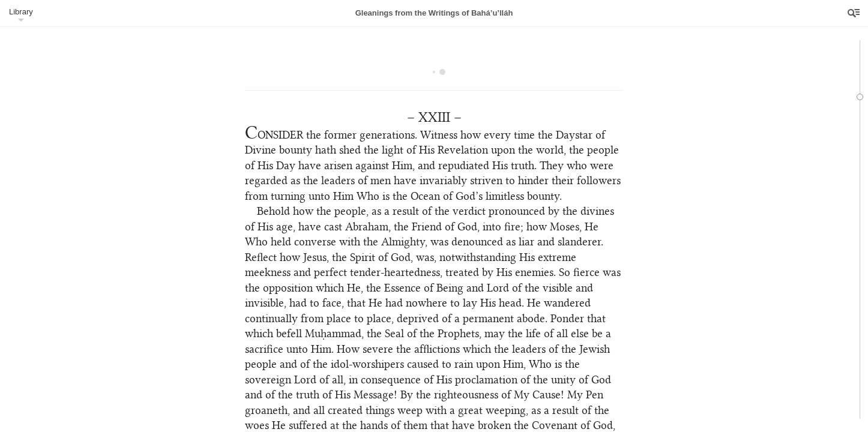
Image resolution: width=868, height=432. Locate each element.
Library (21, 12)
